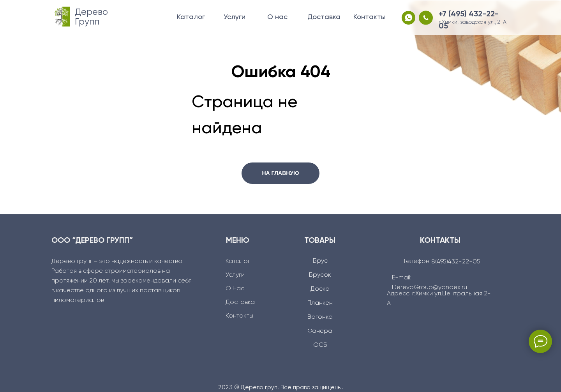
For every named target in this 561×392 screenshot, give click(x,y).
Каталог (191, 17)
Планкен (320, 303)
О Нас (235, 289)
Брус (320, 261)
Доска (320, 289)
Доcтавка (240, 302)
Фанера (320, 331)
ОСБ (320, 345)
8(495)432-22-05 (456, 262)
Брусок (320, 275)
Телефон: (417, 261)
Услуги (235, 17)
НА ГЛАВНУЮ (281, 173)
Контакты (370, 17)
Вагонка (320, 317)
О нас (277, 17)
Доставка (324, 17)
